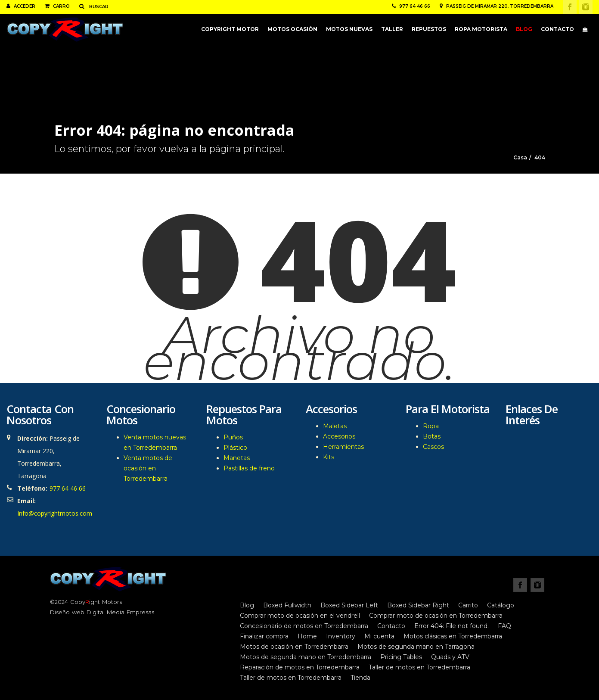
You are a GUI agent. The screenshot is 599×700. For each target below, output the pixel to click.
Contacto (557, 29)
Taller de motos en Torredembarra (419, 667)
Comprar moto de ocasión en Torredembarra (436, 616)
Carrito (468, 605)
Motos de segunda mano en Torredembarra (306, 657)
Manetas (237, 458)
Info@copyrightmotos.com (55, 513)
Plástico (235, 448)
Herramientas (343, 447)
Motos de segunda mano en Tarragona (416, 647)
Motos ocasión (292, 29)
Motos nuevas (349, 29)
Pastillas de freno (249, 468)
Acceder (21, 6)
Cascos (433, 447)
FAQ (504, 626)
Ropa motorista (481, 29)
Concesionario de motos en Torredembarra (304, 626)
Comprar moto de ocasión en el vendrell (300, 616)
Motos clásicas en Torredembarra (453, 636)
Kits (329, 457)
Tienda (360, 678)
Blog (524, 29)
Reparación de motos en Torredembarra (300, 667)
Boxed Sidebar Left (349, 605)
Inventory (341, 636)
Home (307, 636)
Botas (432, 436)
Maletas (335, 426)
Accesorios (339, 436)
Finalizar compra (264, 636)
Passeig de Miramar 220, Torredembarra (497, 6)
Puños (233, 437)
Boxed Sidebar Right (418, 605)
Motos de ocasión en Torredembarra (294, 647)
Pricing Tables (401, 657)
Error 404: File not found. (452, 626)
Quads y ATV (450, 657)
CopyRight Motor (230, 29)
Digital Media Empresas (120, 612)
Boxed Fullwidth (287, 605)
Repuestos (429, 29)
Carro (57, 6)
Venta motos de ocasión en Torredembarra (148, 468)
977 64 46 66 (411, 6)
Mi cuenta (379, 636)
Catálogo (501, 605)
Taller (392, 29)
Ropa (431, 426)
